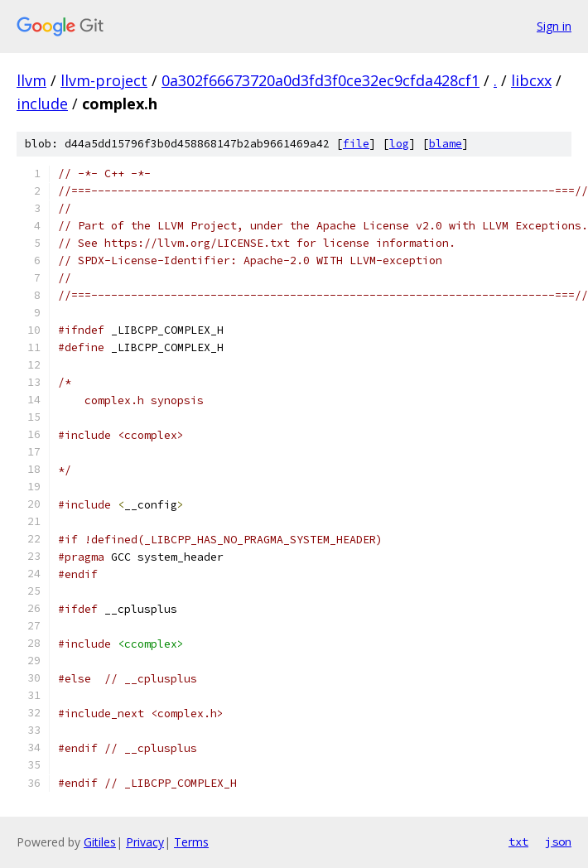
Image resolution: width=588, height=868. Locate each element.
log (399, 144)
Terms (191, 842)
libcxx (531, 80)
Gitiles (100, 842)
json (558, 841)
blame (446, 144)
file (356, 144)
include (42, 104)
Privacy (145, 842)
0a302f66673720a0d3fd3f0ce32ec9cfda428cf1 (321, 80)
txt (518, 841)
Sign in (554, 26)
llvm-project (104, 80)
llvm (31, 80)
